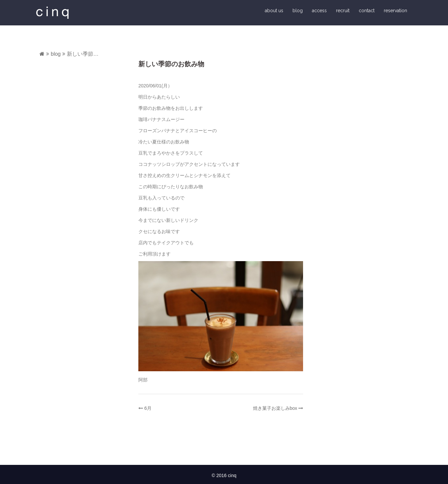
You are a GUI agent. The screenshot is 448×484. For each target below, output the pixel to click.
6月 (148, 408)
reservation (395, 11)
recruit (343, 11)
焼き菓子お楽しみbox (275, 408)
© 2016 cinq (224, 475)
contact (367, 11)
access (319, 11)
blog (298, 11)
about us (274, 11)
